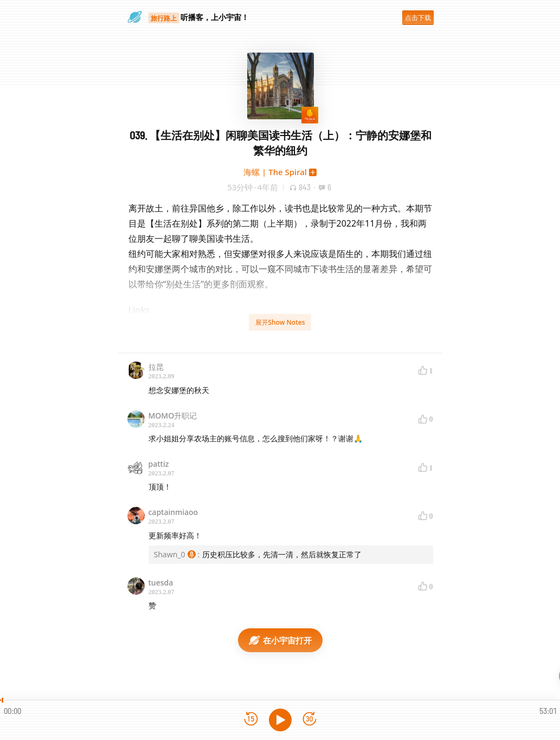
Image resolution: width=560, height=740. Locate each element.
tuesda (161, 583)
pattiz (159, 464)
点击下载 (418, 18)
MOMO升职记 (173, 416)
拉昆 (156, 367)
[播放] (280, 720)
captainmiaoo (173, 512)
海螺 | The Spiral (275, 172)
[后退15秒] (251, 720)
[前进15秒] (310, 720)
